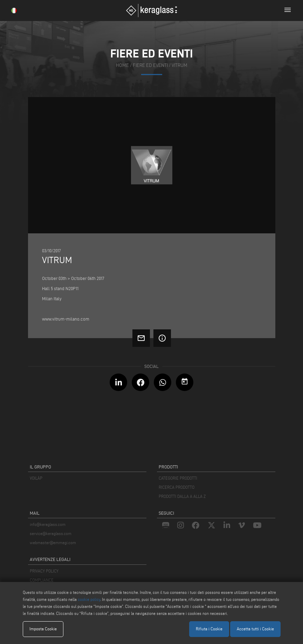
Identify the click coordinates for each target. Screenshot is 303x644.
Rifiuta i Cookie (209, 629)
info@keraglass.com (48, 524)
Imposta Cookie (43, 629)
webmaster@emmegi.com (53, 543)
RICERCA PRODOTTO (177, 487)
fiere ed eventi (150, 65)
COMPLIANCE (42, 580)
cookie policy (89, 599)
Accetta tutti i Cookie (255, 629)
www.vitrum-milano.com (66, 319)
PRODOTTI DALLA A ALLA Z (182, 496)
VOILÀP (36, 478)
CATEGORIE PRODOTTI (178, 478)
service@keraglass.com (51, 533)
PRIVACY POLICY (44, 571)
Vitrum (180, 65)
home (122, 65)
